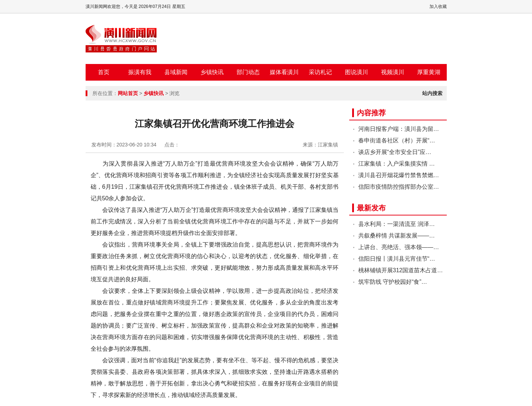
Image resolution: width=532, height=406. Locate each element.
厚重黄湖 (429, 72)
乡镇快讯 (212, 72)
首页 (104, 72)
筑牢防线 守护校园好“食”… (393, 282)
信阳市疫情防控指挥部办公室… (399, 187)
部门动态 (248, 72)
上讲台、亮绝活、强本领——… (399, 247)
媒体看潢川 (284, 72)
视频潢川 (393, 72)
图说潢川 (356, 72)
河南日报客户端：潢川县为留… (399, 129)
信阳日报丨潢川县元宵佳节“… (397, 259)
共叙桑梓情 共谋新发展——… (397, 236)
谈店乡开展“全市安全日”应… (395, 152)
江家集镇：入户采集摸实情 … (397, 164)
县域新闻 (176, 72)
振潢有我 (140, 72)
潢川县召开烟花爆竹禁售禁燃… (399, 175)
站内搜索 (432, 93)
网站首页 (128, 93)
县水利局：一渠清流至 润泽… (397, 224)
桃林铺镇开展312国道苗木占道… (401, 270)
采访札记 (320, 72)
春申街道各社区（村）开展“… (397, 140)
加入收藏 (438, 7)
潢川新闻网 (121, 39)
